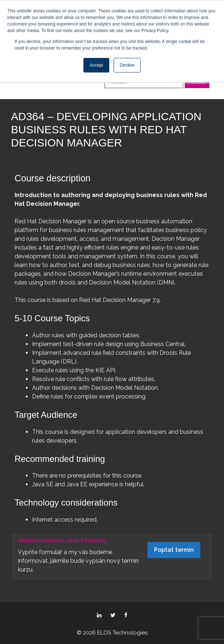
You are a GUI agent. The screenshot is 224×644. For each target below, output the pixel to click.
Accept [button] (96, 65)
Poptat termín (174, 550)
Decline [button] (127, 65)
